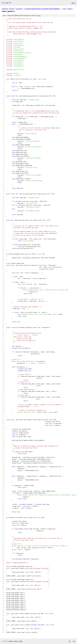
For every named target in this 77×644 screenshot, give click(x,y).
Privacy (16, 641)
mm (64, 9)
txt (69, 641)
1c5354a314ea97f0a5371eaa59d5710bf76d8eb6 (42, 9)
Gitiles (11, 641)
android (5, 9)
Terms (21, 641)
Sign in (73, 3)
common (19, 9)
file (38, 16)
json (74, 641)
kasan (70, 9)
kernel (12, 9)
